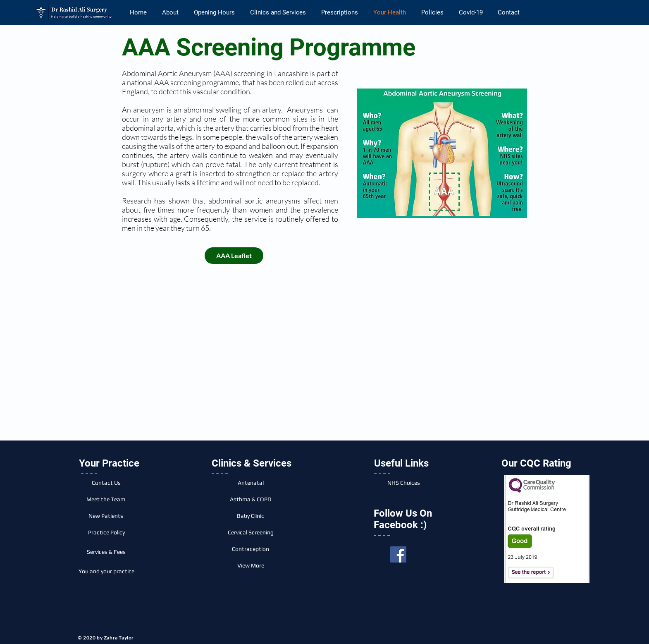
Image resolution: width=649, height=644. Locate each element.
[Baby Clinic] (251, 516)
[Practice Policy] (106, 532)
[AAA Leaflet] (234, 256)
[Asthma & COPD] (251, 499)
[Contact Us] (106, 483)
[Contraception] (251, 549)
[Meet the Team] (106, 499)
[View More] (251, 565)
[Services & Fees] (106, 552)
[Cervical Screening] (251, 532)
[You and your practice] (106, 571)
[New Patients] (106, 516)
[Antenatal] (251, 483)
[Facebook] (398, 554)
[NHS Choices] (403, 483)
